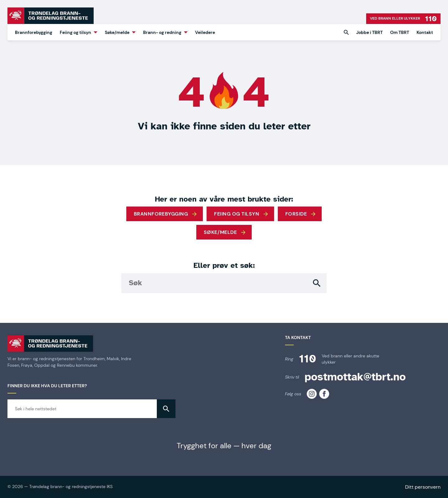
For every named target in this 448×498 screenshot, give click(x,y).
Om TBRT (400, 32)
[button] (346, 32)
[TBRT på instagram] (312, 394)
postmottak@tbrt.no (355, 377)
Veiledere (205, 32)
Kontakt (425, 32)
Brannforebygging (34, 32)
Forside (296, 214)
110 (308, 359)
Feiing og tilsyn (75, 32)
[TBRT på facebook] (324, 394)
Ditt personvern (423, 487)
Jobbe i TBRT (369, 32)
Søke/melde (117, 32)
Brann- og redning (162, 32)
